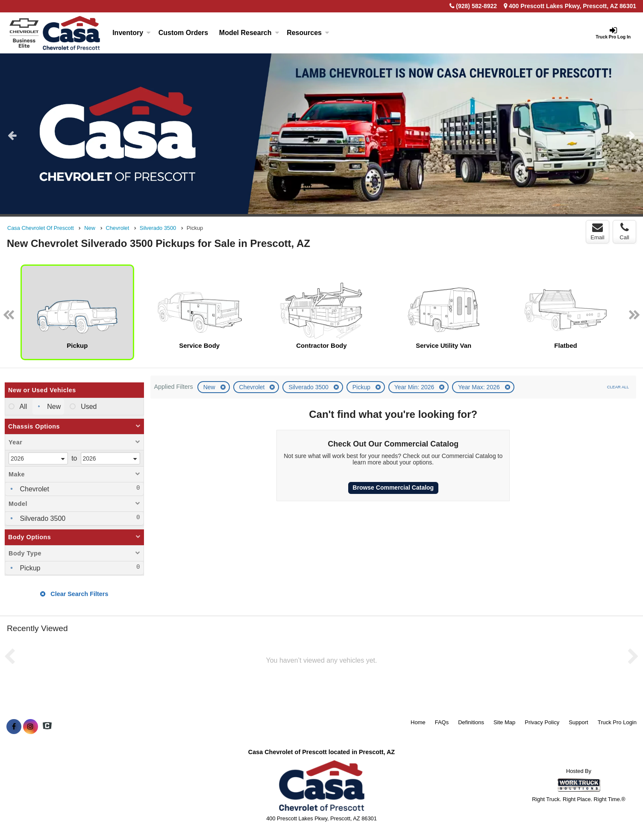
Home (418, 722)
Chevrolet (253, 387)
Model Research (249, 33)
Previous (12, 135)
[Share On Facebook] (14, 727)
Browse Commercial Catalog (393, 488)
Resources (308, 33)
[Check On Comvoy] (47, 727)
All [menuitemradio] (22, 407)
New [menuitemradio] (53, 407)
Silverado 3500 (309, 387)
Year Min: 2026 (415, 387)
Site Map (504, 722)
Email (597, 232)
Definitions (471, 722)
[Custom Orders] (183, 33)
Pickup (362, 387)
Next (631, 135)
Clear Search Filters (74, 594)
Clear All (618, 387)
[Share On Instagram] (31, 727)
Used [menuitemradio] (88, 407)
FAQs (442, 722)
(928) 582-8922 (476, 6)
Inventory (132, 33)
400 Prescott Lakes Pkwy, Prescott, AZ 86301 (570, 6)
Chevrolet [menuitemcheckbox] (34, 489)
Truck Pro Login (617, 722)
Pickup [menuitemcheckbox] (29, 568)
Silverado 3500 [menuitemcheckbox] (42, 518)
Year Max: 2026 (480, 387)
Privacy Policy (542, 722)
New (210, 387)
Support (578, 722)
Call (624, 232)
